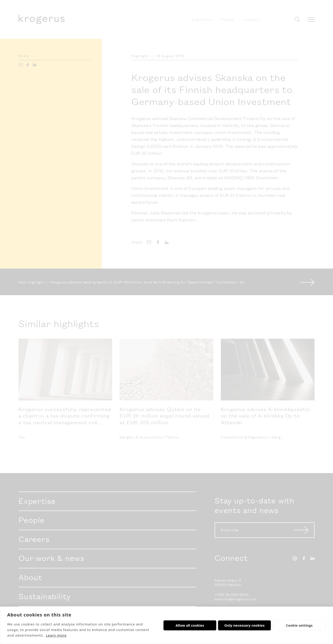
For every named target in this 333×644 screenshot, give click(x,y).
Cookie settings (299, 625)
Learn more (56, 635)
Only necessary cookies (244, 625)
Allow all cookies (190, 625)
